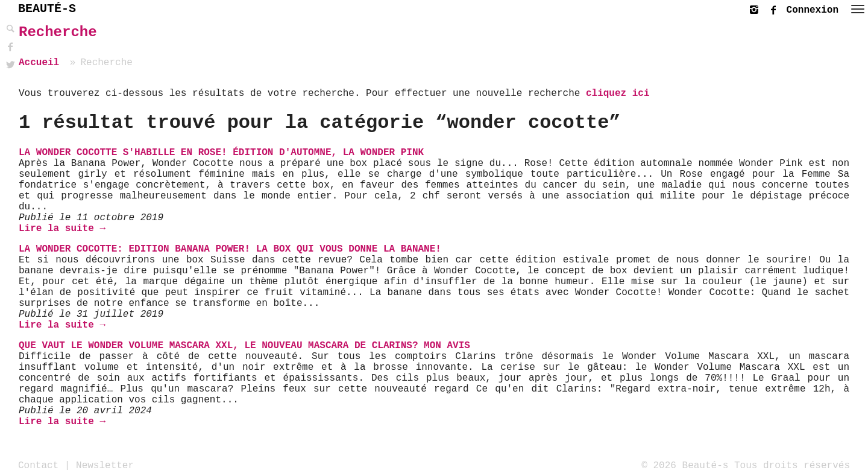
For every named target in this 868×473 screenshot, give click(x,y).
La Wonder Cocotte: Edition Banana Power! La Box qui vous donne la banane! (230, 249)
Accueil (39, 63)
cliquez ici (618, 94)
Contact (38, 465)
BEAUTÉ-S (47, 9)
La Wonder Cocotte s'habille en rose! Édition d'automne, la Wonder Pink (221, 153)
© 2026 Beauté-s (685, 465)
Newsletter (105, 465)
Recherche (58, 32)
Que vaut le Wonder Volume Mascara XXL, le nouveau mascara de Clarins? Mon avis (244, 346)
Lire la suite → (62, 229)
